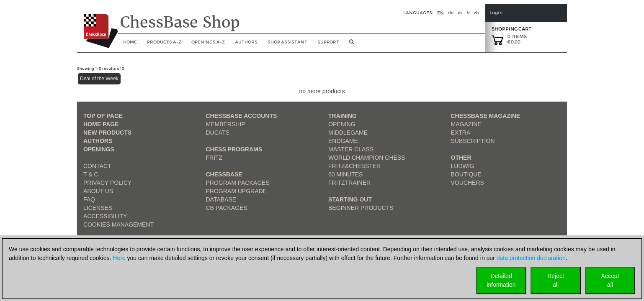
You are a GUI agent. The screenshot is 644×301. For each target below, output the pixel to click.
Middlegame (348, 133)
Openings (99, 149)
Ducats (218, 133)
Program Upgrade (236, 191)
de (451, 13)
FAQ (89, 199)
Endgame (343, 141)
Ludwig (463, 166)
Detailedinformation (501, 280)
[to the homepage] (97, 25)
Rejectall (556, 280)
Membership (226, 124)
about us (98, 191)
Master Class (351, 149)
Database (221, 199)
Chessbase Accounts (242, 116)
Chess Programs (234, 149)
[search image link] (352, 44)
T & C (91, 174)
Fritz (214, 158)
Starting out (350, 199)
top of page (103, 116)
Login (496, 13)
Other (461, 158)
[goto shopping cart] (497, 40)
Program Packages (238, 183)
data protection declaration (531, 258)
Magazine (466, 124)
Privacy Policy (107, 183)
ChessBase (224, 174)
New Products (107, 133)
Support (328, 42)
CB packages (227, 208)
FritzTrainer (349, 183)
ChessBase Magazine (486, 116)
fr (468, 13)
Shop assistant (287, 42)
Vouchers (468, 183)
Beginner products (361, 208)
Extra (461, 133)
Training (343, 116)
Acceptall (610, 280)
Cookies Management (118, 224)
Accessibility (105, 216)
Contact (97, 166)
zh (477, 13)
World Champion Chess (367, 158)
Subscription (473, 141)
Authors (246, 42)
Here (119, 258)
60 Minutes (345, 174)
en (440, 13)
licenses (98, 208)
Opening (342, 124)
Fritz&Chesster (354, 166)
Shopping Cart (511, 29)
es (460, 13)
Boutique (466, 174)
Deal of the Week (99, 79)
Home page (101, 124)
